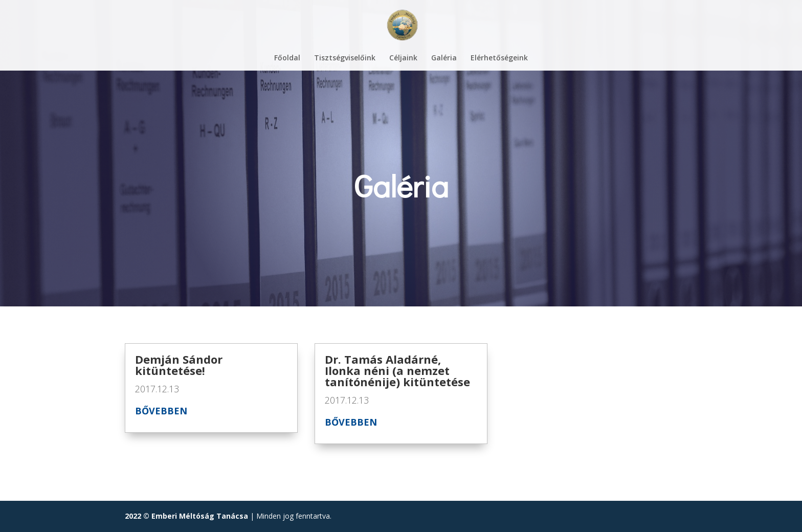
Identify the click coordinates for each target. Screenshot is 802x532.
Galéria (444, 58)
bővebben (161, 411)
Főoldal (287, 58)
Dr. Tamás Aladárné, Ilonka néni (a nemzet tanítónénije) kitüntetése (397, 370)
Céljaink (403, 58)
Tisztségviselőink (345, 58)
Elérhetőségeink (499, 58)
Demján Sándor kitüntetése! (179, 365)
